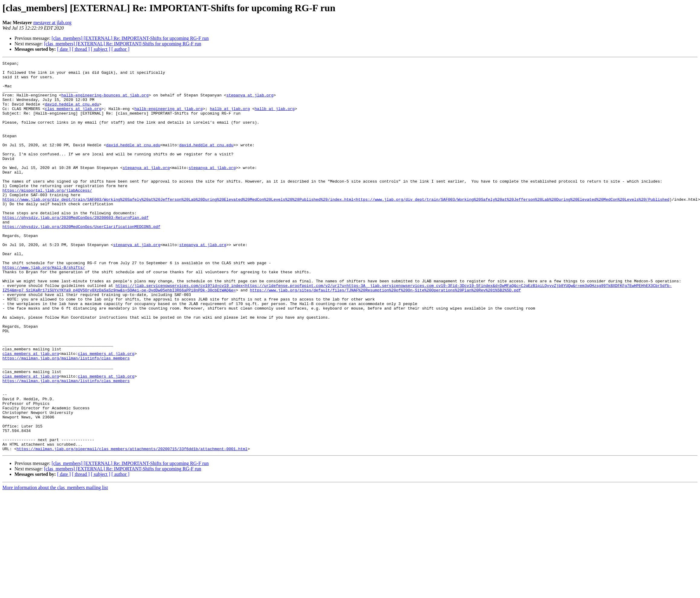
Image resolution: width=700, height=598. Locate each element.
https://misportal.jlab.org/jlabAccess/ (47, 216)
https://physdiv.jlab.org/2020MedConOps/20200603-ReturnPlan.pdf (76, 249)
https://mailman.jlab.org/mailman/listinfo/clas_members (66, 418)
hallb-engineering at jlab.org (169, 119)
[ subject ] (101, 49)
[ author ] (121, 49)
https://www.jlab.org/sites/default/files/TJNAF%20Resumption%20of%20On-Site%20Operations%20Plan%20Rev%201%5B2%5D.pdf (385, 336)
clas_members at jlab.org (73, 119)
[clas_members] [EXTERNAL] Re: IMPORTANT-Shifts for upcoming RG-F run (130, 38)
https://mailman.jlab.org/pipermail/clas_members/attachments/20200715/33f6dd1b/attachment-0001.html (132, 527)
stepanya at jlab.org (250, 102)
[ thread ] (81, 49)
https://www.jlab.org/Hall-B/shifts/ (44, 309)
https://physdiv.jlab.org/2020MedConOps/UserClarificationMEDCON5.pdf (81, 260)
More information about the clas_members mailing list (55, 565)
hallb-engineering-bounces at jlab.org (105, 102)
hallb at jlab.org (230, 119)
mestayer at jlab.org (52, 23)
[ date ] (64, 49)
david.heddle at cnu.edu (72, 113)
